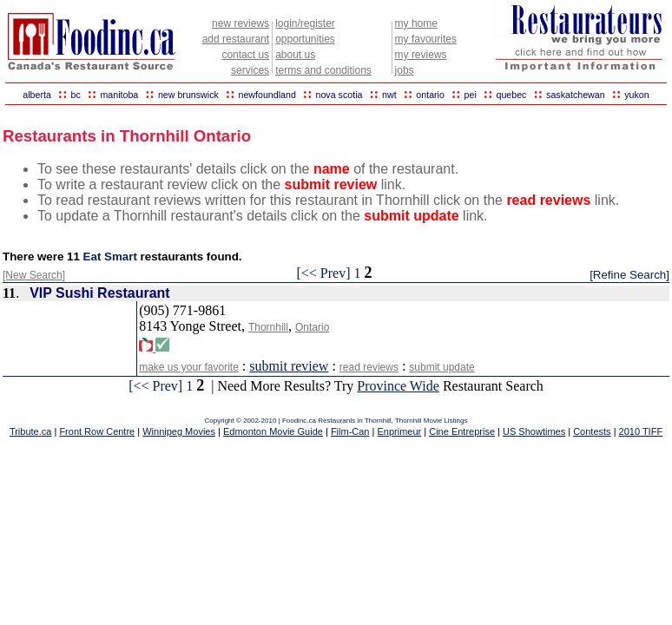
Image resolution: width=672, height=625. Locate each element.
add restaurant (236, 39)
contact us (245, 55)
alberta (37, 95)
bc (76, 95)
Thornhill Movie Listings (432, 421)
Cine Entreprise (462, 431)
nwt (389, 95)
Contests (592, 431)
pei (471, 95)
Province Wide (398, 386)
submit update (441, 367)
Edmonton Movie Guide (273, 431)
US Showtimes (534, 431)
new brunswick (188, 95)
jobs (405, 70)
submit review (289, 366)
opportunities (305, 39)
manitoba (119, 95)
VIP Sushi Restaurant (100, 293)
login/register (305, 23)
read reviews (369, 367)
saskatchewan (576, 95)
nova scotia (339, 95)
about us (295, 55)
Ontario (312, 327)
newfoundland (267, 95)
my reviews (421, 55)
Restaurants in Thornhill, (356, 421)
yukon (636, 95)
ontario (430, 95)
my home (416, 23)
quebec (511, 95)
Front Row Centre (97, 431)
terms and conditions (323, 70)
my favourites (426, 39)
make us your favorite (189, 367)
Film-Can (350, 431)
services (250, 70)
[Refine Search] (629, 275)
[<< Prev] (323, 273)
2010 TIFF (641, 431)
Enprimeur (399, 431)
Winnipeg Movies (179, 431)
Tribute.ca (31, 431)
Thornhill (268, 327)
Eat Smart (110, 257)
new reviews (240, 23)
